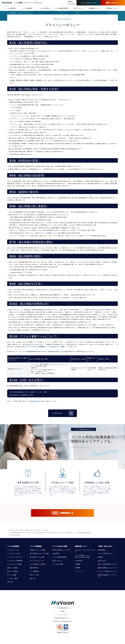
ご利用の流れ (79, 561)
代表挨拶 (78, 564)
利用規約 (62, 611)
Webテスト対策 (34, 575)
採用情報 (100, 557)
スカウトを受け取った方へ (105, 553)
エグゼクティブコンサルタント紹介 (85, 551)
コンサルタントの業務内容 (15, 561)
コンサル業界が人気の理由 (38, 564)
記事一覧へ (10, 582)
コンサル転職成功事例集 (60, 557)
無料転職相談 (102, 550)
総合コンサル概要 (12, 571)
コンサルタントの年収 (14, 553)
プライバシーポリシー (24, 13)
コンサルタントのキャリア (15, 557)
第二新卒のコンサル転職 (37, 557)
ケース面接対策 (34, 571)
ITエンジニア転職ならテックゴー (107, 571)
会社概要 (78, 568)
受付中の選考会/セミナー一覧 (61, 550)
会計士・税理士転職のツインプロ (107, 564)
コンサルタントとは (13, 550)
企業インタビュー (58, 561)
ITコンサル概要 (12, 575)
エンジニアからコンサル (37, 561)
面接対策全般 (34, 568)
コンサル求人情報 (58, 564)
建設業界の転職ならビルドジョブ (107, 568)
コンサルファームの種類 (14, 564)
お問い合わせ (102, 561)
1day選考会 (56, 553)
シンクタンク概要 (12, 578)
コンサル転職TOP (12, 13)
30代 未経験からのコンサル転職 (39, 553)
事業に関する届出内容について (62, 618)
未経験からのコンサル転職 (38, 550)
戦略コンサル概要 (12, 568)
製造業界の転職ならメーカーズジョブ (107, 576)
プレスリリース (80, 571)
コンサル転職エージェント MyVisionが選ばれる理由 (83, 556)
